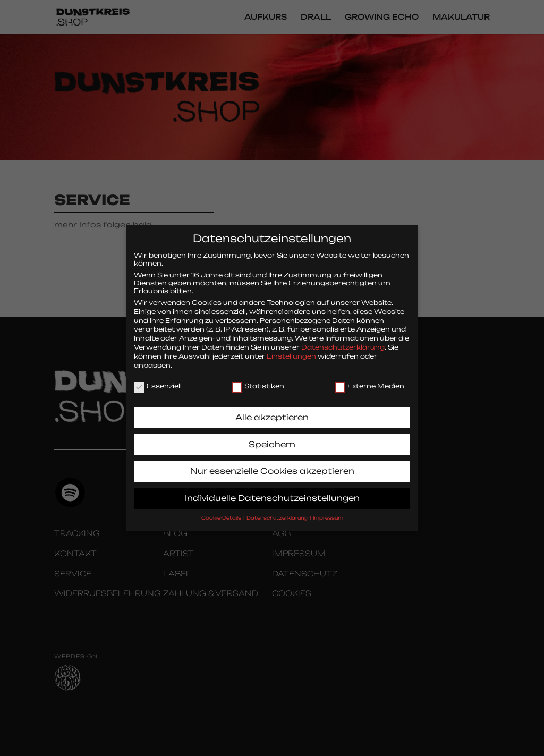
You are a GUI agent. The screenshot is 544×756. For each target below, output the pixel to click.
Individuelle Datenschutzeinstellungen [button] (272, 491)
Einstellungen (291, 349)
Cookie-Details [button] (222, 510)
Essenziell (158, 379)
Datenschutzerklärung (343, 340)
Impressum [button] (328, 510)
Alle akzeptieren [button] (272, 410)
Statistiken (258, 379)
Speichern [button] (272, 437)
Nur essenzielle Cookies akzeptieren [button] (272, 464)
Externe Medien (369, 379)
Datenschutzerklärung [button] (278, 510)
